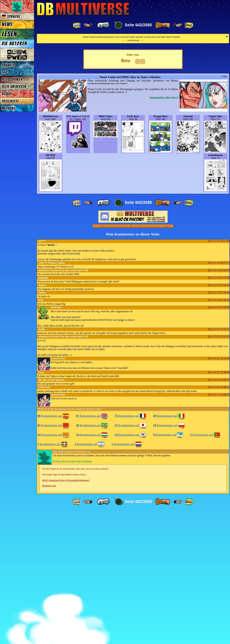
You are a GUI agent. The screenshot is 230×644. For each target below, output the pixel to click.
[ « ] (103, 25)
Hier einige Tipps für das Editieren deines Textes (64, 608)
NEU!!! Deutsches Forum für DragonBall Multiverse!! (66, 614)
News (7, 24)
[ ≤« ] (88, 25)
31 (143, 195)
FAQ (5, 72)
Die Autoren (14, 44)
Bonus (7, 94)
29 (138, 195)
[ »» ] (189, 25)
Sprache (11, 17)
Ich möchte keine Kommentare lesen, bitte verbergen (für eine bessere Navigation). (133, 360)
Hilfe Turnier (12, 79)
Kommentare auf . (54, 549)
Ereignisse (10, 101)
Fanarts (8, 65)
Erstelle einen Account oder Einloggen (72, 595)
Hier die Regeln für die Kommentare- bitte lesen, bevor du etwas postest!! (75, 602)
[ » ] (163, 25)
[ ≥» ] (178, 25)
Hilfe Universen (14, 87)
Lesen (9, 34)
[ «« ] (77, 25)
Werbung (9, 108)
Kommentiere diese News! (164, 231)
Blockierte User (49, 619)
